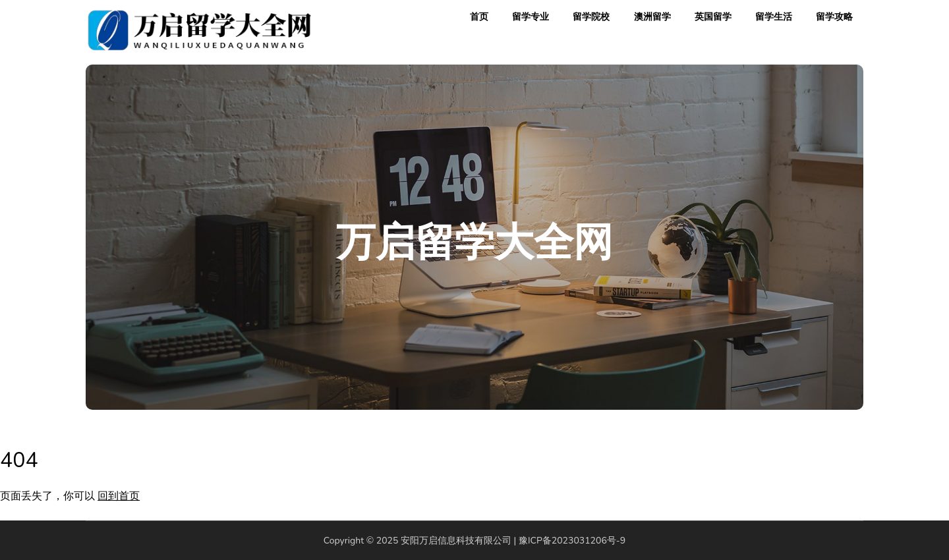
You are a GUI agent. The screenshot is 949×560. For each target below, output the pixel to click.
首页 (479, 17)
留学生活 (774, 17)
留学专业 (531, 17)
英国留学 (713, 17)
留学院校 (591, 17)
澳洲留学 (652, 17)
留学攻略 (834, 17)
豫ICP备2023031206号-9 (572, 541)
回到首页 (119, 496)
